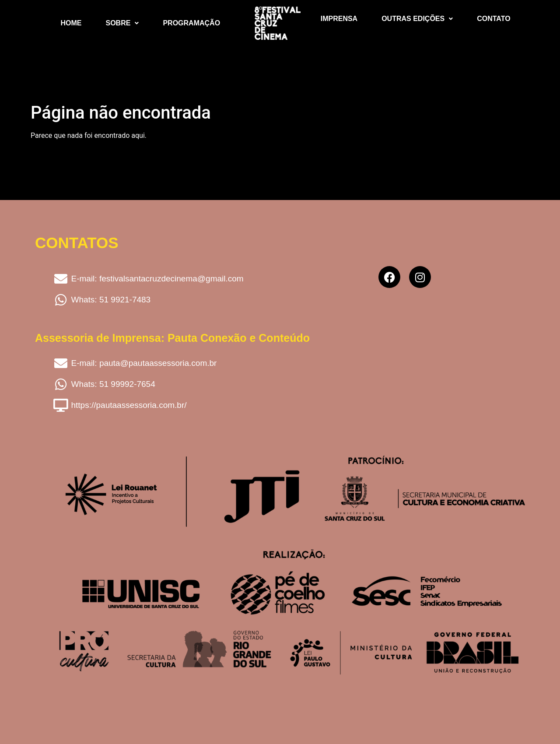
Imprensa (339, 19)
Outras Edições (417, 19)
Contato (493, 19)
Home (71, 23)
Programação (191, 23)
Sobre (122, 23)
